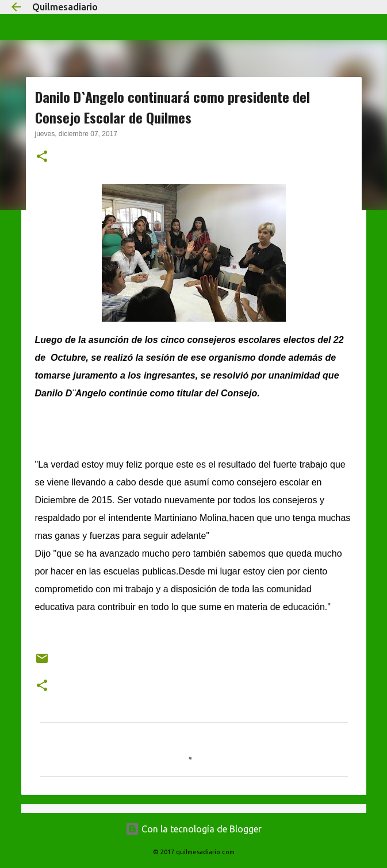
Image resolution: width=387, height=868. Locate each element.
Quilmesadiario (65, 7)
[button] (42, 157)
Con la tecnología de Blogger (193, 829)
